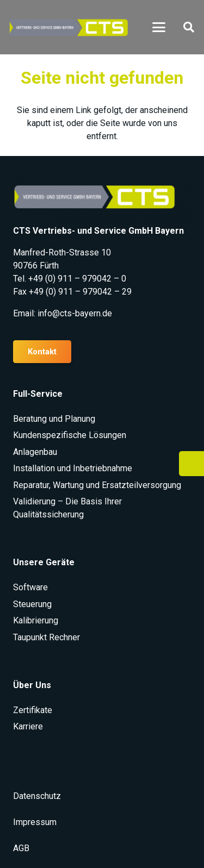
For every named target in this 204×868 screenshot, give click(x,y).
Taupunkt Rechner (47, 637)
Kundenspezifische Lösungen (70, 435)
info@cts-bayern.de (75, 313)
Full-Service (38, 394)
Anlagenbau (35, 452)
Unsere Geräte (44, 562)
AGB (21, 848)
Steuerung (32, 604)
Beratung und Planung (54, 419)
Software (30, 587)
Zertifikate (33, 710)
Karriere (28, 726)
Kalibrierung (36, 620)
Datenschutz (37, 796)
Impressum (35, 822)
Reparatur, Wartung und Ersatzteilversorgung (97, 485)
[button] (159, 27)
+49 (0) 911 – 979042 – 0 (77, 279)
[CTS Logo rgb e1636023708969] (74, 27)
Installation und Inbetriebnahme (73, 468)
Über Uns (32, 685)
